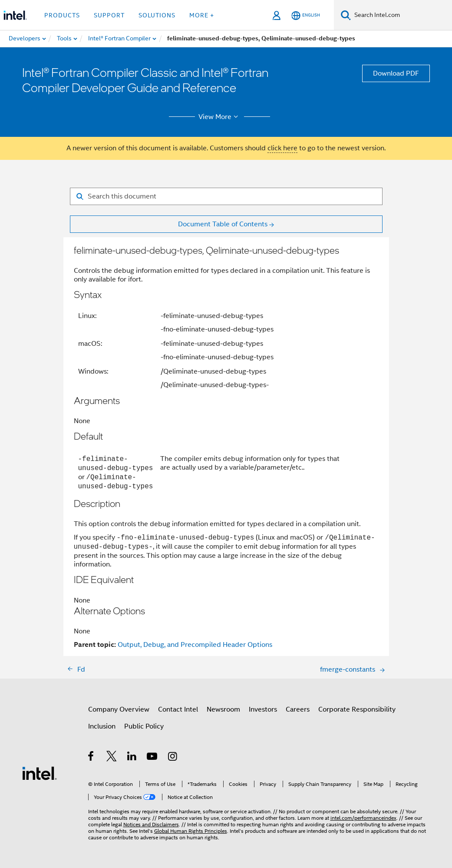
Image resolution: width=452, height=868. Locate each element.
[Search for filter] (226, 196)
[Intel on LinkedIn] (132, 758)
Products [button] (62, 15)
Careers (298, 709)
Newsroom (223, 709)
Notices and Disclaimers (151, 824)
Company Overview (119, 709)
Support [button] (109, 15)
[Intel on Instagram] (173, 758)
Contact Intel (178, 709)
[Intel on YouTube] (153, 758)
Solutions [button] (157, 15)
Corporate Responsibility (357, 709)
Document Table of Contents (223, 224)
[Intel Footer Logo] (40, 773)
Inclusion (102, 726)
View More (219, 117)
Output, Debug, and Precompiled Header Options (195, 645)
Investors (263, 709)
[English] (306, 15)
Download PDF (396, 73)
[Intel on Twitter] (112, 758)
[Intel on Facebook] (91, 758)
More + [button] (202, 15)
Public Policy (144, 726)
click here (282, 148)
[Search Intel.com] (401, 15)
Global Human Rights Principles (191, 831)
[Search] (346, 15)
